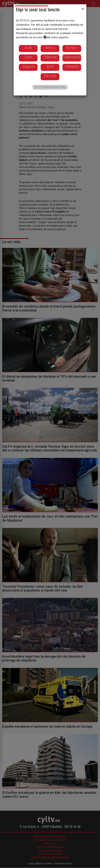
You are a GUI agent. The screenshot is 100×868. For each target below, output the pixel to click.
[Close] (83, 9)
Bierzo (50, 48)
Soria (50, 66)
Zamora (50, 76)
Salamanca (72, 57)
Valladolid (72, 66)
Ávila (28, 48)
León (28, 57)
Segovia (28, 66)
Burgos (72, 48)
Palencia (50, 57)
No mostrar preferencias (50, 87)
